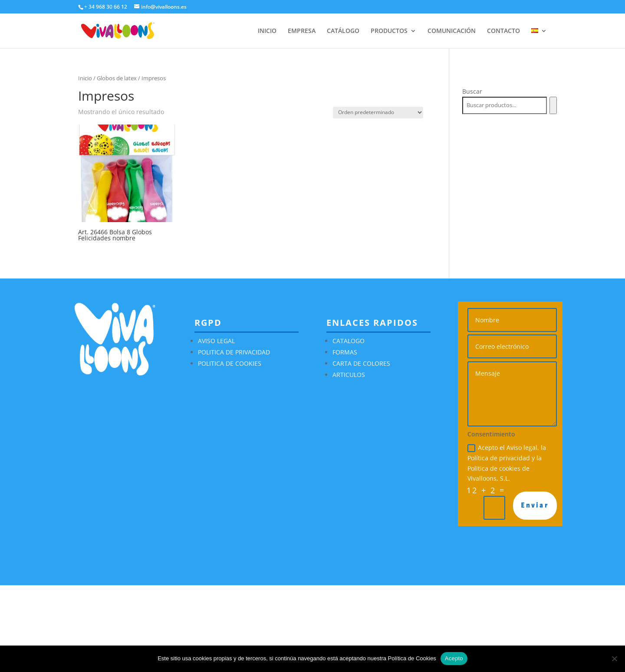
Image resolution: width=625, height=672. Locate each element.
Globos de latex (117, 78)
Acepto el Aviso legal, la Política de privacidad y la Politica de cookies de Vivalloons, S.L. (507, 463)
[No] (614, 659)
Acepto (454, 658)
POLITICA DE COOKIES (230, 363)
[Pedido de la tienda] (378, 113)
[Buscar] (553, 105)
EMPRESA (302, 31)
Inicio (85, 78)
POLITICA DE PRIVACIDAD (234, 352)
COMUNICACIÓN (452, 31)
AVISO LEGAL (216, 341)
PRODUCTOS (389, 31)
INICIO (267, 31)
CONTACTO (503, 31)
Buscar (472, 91)
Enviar (535, 505)
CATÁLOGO (343, 31)
